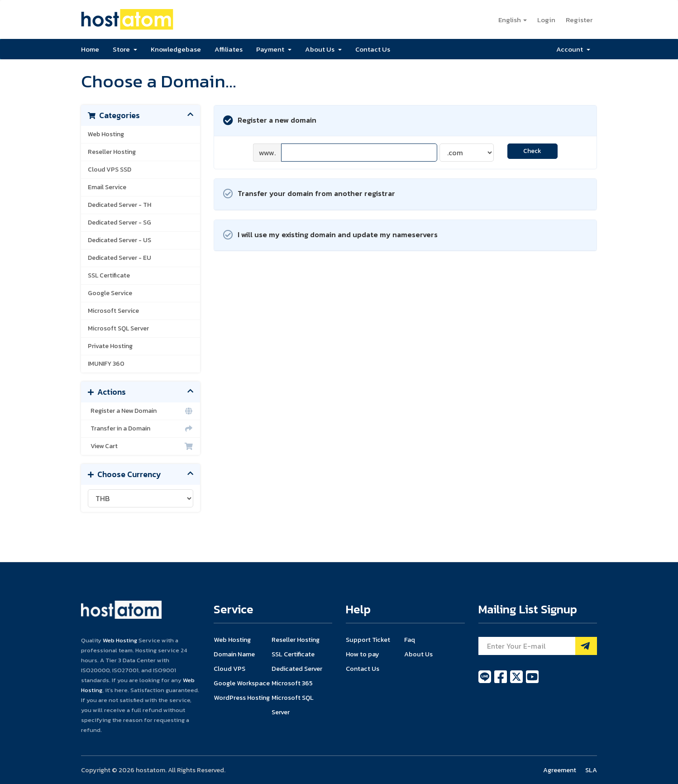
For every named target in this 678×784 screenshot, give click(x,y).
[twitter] (517, 682)
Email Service (107, 187)
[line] (485, 682)
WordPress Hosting (242, 698)
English (513, 20)
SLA (591, 770)
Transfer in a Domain (141, 429)
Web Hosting (106, 134)
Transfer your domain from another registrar (309, 194)
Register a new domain (270, 121)
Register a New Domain (141, 411)
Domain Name (234, 654)
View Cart (141, 446)
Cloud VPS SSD (110, 170)
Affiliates (229, 49)
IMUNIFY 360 (106, 364)
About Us (323, 49)
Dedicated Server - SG (119, 222)
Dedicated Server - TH (119, 205)
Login (546, 20)
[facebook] (501, 682)
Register (579, 20)
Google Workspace (242, 683)
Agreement (560, 770)
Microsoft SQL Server (118, 328)
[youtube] (532, 682)
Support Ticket (368, 640)
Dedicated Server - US (119, 240)
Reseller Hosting (112, 152)
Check (532, 151)
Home (90, 49)
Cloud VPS (229, 669)
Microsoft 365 (292, 683)
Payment (274, 49)
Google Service (110, 293)
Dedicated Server (297, 669)
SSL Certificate (109, 275)
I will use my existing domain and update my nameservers (330, 235)
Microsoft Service (113, 311)
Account (573, 49)
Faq (410, 640)
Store (125, 49)
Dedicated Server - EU (119, 258)
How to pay (363, 654)
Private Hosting (110, 346)
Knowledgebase (176, 49)
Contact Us (373, 49)
